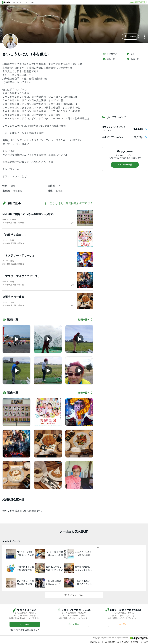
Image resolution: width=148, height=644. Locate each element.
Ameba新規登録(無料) (138, 2)
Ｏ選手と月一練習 (13, 297)
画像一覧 (109, 59)
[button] (130, 37)
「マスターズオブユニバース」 (21, 276)
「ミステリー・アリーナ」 (19, 256)
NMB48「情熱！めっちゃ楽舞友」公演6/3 (28, 214)
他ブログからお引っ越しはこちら (24, 630)
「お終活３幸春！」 (15, 235)
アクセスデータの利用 (128, 642)
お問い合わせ (97, 642)
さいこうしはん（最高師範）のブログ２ (69, 203)
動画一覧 (133, 59)
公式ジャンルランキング (114, 127)
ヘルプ (144, 642)
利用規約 (110, 642)
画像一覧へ (86, 393)
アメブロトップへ (74, 595)
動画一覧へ (86, 320)
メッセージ (110, 54)
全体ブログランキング (113, 137)
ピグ (131, 54)
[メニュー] (144, 37)
